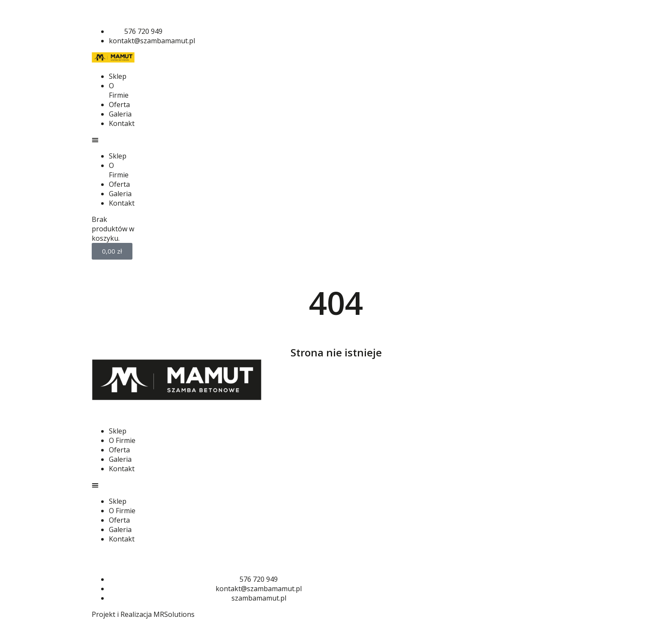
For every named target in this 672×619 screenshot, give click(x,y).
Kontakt (122, 123)
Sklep (118, 76)
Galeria (120, 114)
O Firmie (119, 90)
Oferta (119, 105)
